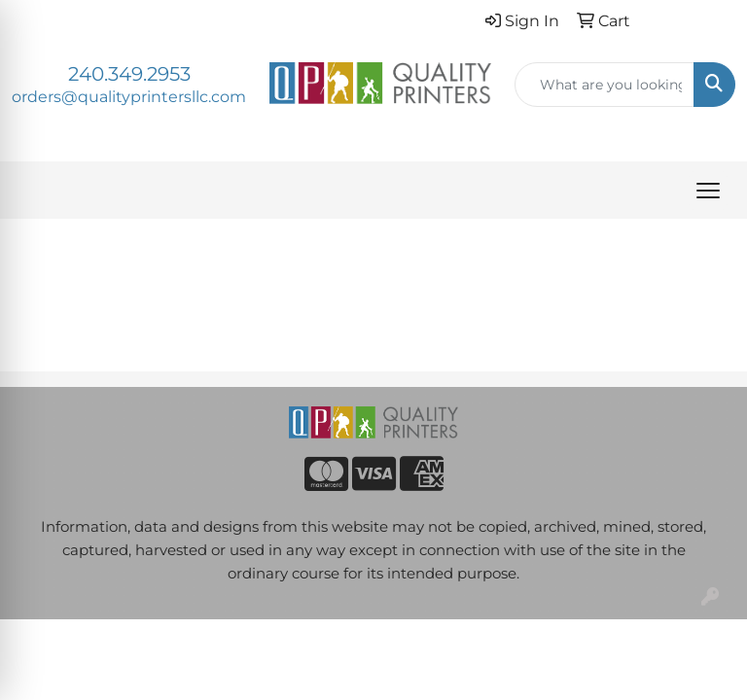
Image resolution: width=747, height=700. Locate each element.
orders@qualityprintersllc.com (129, 97)
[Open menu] (708, 191)
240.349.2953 (129, 74)
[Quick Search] (605, 85)
